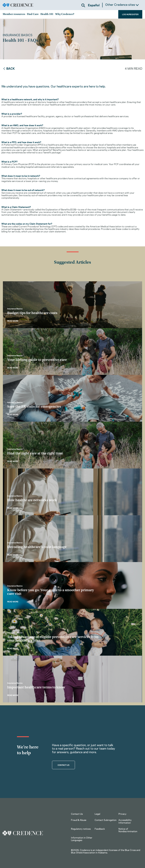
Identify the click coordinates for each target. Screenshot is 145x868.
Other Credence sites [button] (122, 5)
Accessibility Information (125, 821)
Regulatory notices (81, 829)
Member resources (14, 14)
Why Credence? (65, 14)
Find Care (33, 14)
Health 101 (47, 14)
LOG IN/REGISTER (130, 14)
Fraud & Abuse (79, 820)
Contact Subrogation (106, 820)
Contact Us (77, 814)
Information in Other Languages (82, 839)
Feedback (100, 829)
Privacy (122, 814)
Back (9, 68)
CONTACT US (63, 765)
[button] (83, 5)
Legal (97, 814)
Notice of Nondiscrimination (128, 830)
